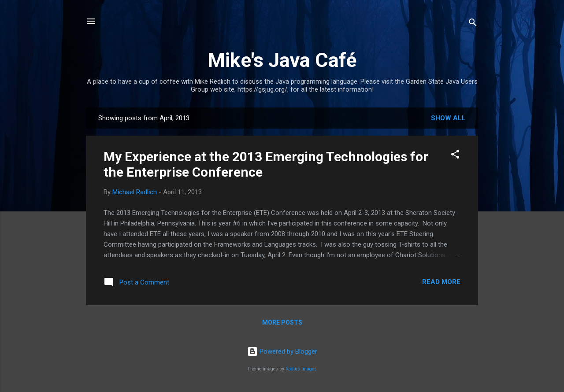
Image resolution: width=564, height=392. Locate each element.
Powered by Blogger (282, 351)
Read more (441, 282)
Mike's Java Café (282, 60)
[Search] (473, 24)
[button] (455, 156)
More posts (282, 322)
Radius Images (301, 369)
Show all (448, 118)
